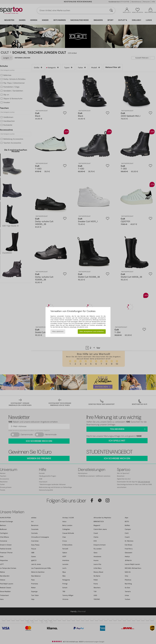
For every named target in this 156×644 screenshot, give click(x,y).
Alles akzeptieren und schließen (92, 331)
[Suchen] (111, 10)
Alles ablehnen (58, 331)
